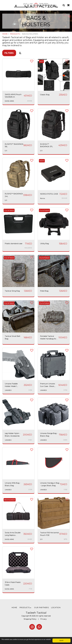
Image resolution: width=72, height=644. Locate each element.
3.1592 (30, 390)
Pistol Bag (44, 291)
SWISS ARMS (9, 101)
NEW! (42, 161)
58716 (65, 539)
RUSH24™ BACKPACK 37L (46, 145)
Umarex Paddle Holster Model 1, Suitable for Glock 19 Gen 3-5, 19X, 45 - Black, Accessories (13, 385)
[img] (18, 224)
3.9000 (65, 440)
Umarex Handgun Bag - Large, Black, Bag (50, 484)
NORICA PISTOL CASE (49, 194)
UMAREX (8, 390)
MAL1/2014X (28, 248)
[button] (3, 5)
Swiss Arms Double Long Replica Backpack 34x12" (13, 534)
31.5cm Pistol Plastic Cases (13, 584)
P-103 (30, 589)
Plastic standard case (14, 244)
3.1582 (65, 490)
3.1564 (30, 440)
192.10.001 (64, 198)
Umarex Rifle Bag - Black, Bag (13, 484)
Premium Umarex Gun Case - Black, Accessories (48, 385)
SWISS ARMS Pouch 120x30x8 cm (13, 96)
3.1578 (30, 490)
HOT (41, 61)
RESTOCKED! (10, 500)
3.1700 (65, 390)
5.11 (6, 151)
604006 (30, 101)
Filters (9, 53)
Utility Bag (44, 244)
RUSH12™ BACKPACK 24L (14, 195)
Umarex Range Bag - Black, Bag (49, 435)
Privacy (44, 619)
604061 (30, 539)
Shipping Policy (30, 619)
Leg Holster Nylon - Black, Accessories (12, 435)
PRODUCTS (15, 34)
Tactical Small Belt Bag (12, 337)
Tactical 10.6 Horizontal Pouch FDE (49, 534)
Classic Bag (45, 95)
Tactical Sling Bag (12, 291)
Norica (43, 198)
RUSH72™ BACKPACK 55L (14, 145)
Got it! (62, 640)
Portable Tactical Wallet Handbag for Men (48, 338)
